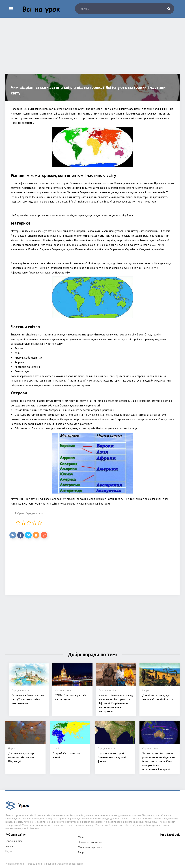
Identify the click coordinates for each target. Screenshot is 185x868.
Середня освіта (34, 513)
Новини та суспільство (90, 842)
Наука (9, 851)
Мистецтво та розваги (90, 847)
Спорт (81, 852)
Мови (81, 837)
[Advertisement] (92, 48)
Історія (9, 846)
